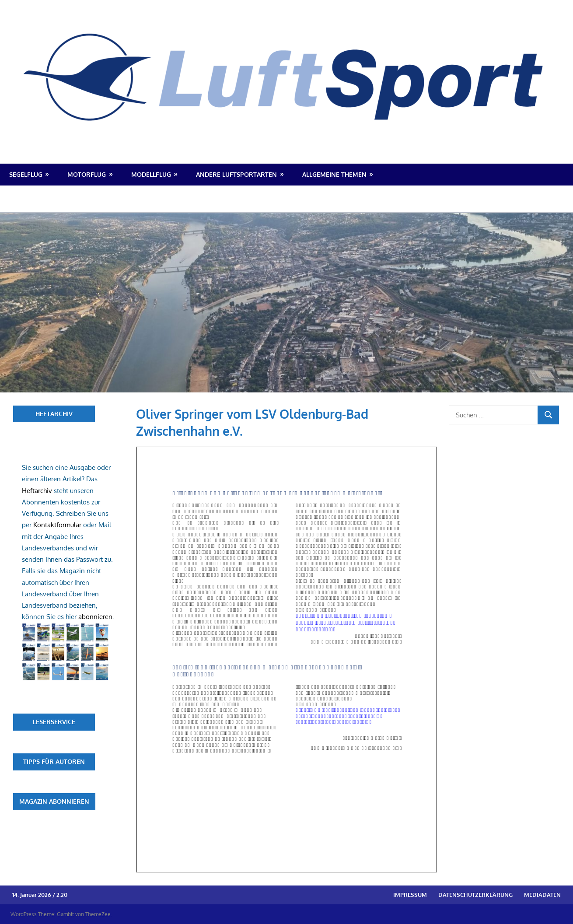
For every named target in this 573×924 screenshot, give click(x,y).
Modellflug (151, 174)
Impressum (410, 895)
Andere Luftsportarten (236, 174)
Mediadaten (542, 895)
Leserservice (54, 722)
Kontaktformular (57, 525)
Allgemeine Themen (334, 174)
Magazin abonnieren (54, 801)
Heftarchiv (54, 414)
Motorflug (87, 174)
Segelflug (26, 174)
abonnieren (95, 617)
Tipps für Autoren (54, 761)
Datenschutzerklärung (475, 895)
